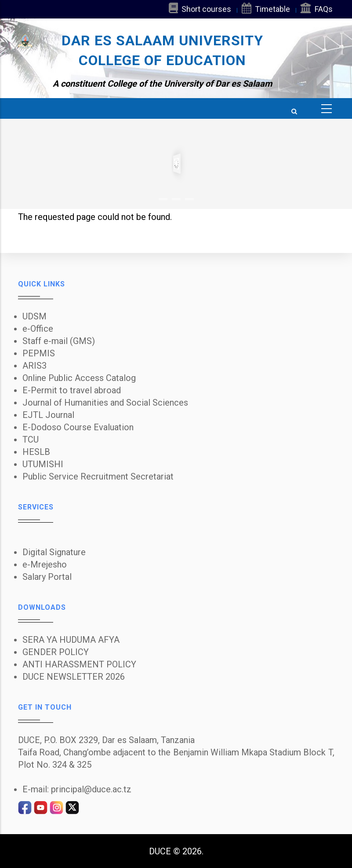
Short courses (200, 8)
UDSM (34, 316)
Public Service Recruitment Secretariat (98, 476)
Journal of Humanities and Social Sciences (105, 403)
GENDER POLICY (56, 652)
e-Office (38, 329)
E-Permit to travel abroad (72, 390)
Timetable (266, 8)
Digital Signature (54, 552)
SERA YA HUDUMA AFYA (71, 640)
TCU (31, 439)
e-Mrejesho (45, 564)
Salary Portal (47, 577)
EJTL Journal (48, 415)
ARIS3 (34, 366)
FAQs (317, 8)
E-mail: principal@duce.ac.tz (77, 789)
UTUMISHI (43, 464)
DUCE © (165, 851)
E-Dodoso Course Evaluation (78, 427)
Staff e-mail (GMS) (59, 341)
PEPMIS (39, 353)
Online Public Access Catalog (79, 378)
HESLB (36, 452)
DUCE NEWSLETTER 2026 (74, 677)
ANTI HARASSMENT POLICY (79, 664)
